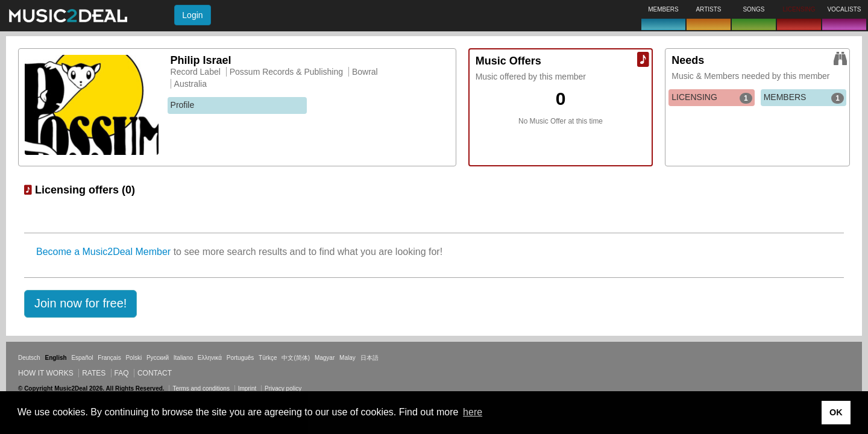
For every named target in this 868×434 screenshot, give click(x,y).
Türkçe (268, 358)
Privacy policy (283, 388)
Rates (94, 373)
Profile (183, 105)
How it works (46, 373)
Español (82, 358)
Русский (158, 358)
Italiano (183, 358)
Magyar (325, 358)
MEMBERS (804, 98)
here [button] (473, 412)
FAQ (122, 373)
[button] (80, 304)
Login (192, 15)
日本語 (370, 358)
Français (109, 358)
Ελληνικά (210, 358)
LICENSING (712, 98)
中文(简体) (296, 358)
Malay (348, 358)
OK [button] (836, 412)
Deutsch (29, 358)
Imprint (247, 388)
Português (241, 358)
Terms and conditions (201, 388)
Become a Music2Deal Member (103, 252)
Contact (155, 373)
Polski (134, 358)
